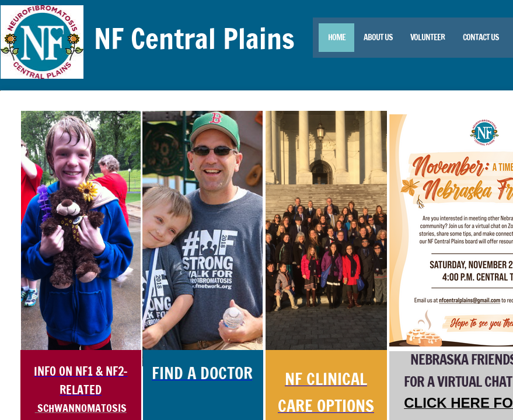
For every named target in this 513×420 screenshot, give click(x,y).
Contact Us (481, 37)
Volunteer (427, 37)
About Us (378, 37)
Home (337, 37)
